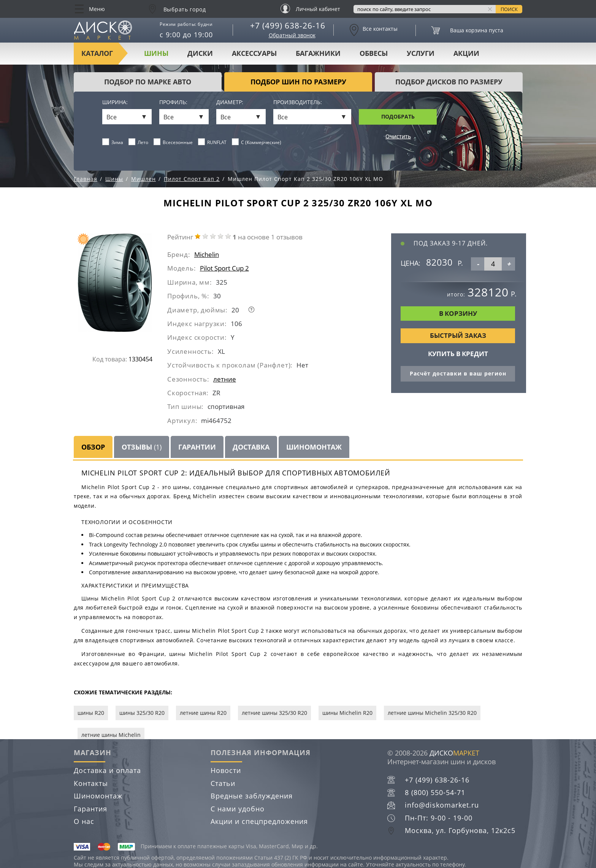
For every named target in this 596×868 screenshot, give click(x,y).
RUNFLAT (212, 142)
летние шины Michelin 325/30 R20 (432, 713)
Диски (200, 53)
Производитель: (298, 102)
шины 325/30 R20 (142, 713)
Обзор (93, 447)
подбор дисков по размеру (449, 82)
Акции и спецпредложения (259, 821)
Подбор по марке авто (148, 82)
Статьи (223, 783)
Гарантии (197, 447)
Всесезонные (173, 142)
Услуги (421, 53)
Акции (466, 53)
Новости (226, 770)
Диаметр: (230, 102)
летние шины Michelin (111, 735)
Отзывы (142, 447)
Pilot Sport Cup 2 (224, 268)
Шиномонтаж (314, 447)
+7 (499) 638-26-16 (288, 25)
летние (225, 379)
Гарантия (90, 809)
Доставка (251, 447)
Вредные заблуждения (252, 796)
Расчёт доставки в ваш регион (458, 373)
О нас (84, 821)
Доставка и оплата (107, 770)
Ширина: (115, 102)
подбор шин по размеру (298, 82)
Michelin (207, 254)
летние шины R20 (203, 713)
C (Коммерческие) (257, 142)
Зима (113, 142)
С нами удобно (238, 809)
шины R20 (91, 713)
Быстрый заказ (458, 335)
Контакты (91, 783)
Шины (156, 53)
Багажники (318, 53)
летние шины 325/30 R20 (274, 713)
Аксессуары (254, 53)
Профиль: (173, 102)
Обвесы (374, 53)
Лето (139, 142)
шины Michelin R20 (347, 713)
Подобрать (398, 116)
